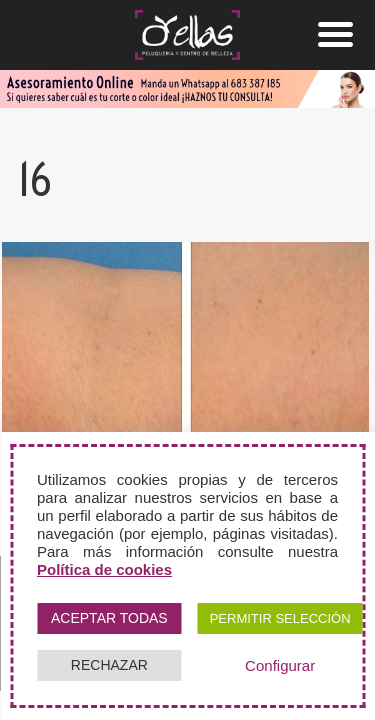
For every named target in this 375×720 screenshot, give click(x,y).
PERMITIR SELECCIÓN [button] (280, 618)
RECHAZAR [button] (109, 665)
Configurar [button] (280, 665)
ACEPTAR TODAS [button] (109, 618)
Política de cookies (104, 569)
